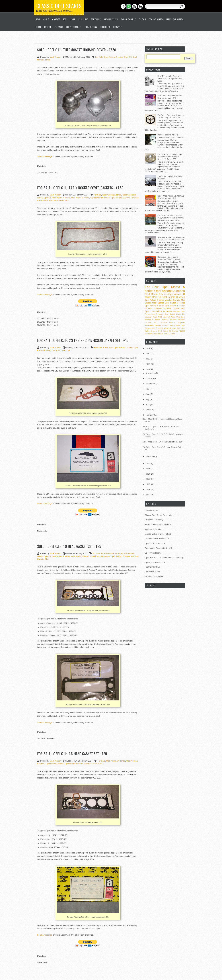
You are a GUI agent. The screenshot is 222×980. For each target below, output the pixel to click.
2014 (148, 474)
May (148, 399)
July (148, 389)
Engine (38, 27)
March (149, 410)
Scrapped (118, 27)
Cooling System (156, 19)
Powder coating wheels (168, 135)
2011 (148, 489)
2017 (148, 369)
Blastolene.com (152, 510)
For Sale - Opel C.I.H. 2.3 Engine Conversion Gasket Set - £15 (83, 340)
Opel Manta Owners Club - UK (158, 548)
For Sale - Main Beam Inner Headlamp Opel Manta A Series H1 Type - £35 (170, 157)
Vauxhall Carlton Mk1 (62, 350)
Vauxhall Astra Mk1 (172, 317)
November (150, 373)
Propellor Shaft (74, 27)
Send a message (45, 156)
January (149, 456)
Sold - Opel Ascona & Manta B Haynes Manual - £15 (171, 197)
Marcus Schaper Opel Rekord (158, 534)
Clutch (142, 19)
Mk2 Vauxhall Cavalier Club (157, 539)
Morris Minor (175, 325)
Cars (73, 19)
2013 (148, 479)
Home (38, 19)
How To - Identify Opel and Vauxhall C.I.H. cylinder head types (170, 79)
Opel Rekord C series (100, 198)
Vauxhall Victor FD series (166, 334)
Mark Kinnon (56, 57)
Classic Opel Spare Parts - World (159, 515)
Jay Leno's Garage (153, 529)
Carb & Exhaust (128, 19)
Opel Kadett (170, 314)
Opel (179, 328)
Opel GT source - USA (155, 543)
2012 (148, 484)
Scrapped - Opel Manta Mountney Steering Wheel (169, 258)
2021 (148, 348)
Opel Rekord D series (120, 198)
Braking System (111, 19)
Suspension (105, 27)
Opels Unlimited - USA (155, 562)
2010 (148, 495)
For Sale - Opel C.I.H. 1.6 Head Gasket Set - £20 (72, 754)
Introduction (149, 325)
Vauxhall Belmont (169, 320)
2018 (148, 364)
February (150, 415)
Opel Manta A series (61, 198)
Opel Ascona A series (113, 57)
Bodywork (96, 19)
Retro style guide (152, 572)
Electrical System (175, 19)
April (148, 404)
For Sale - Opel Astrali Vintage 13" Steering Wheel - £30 (171, 116)
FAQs (65, 19)
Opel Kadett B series (154, 306)
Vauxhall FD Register (154, 576)
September (151, 384)
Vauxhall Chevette (153, 308)
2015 (148, 469)
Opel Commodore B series (158, 311)
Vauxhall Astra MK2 (153, 317)
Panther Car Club (152, 567)
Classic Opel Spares (59, 6)
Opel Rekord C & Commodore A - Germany (164, 557)
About (46, 19)
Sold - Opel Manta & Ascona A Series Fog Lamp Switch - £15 (171, 239)
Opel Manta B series (80, 198)
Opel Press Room (153, 553)
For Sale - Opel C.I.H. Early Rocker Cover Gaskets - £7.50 (80, 188)
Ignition (48, 27)
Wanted (176, 311)
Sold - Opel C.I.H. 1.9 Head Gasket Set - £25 (69, 546)
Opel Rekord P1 (165, 331)
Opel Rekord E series (175, 306)
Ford (167, 325)
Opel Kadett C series (175, 303)
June (148, 394)
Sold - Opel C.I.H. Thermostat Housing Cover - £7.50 (77, 50)
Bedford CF (99, 348)
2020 (148, 354)
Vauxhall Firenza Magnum (172, 323)
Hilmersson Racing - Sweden (158, 524)
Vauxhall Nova (170, 328)
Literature (83, 19)
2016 (148, 463)
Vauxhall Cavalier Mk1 (59, 200)
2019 (148, 359)
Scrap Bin (181, 314)
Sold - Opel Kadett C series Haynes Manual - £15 (170, 97)
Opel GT (128, 57)
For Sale (99, 57)
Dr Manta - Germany (154, 520)
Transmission (91, 27)
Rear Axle (59, 27)
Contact (56, 19)
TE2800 (182, 331)
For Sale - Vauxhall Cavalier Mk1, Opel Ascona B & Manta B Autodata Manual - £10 (171, 218)
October (149, 378)
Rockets (175, 331)
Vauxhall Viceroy (151, 334)
